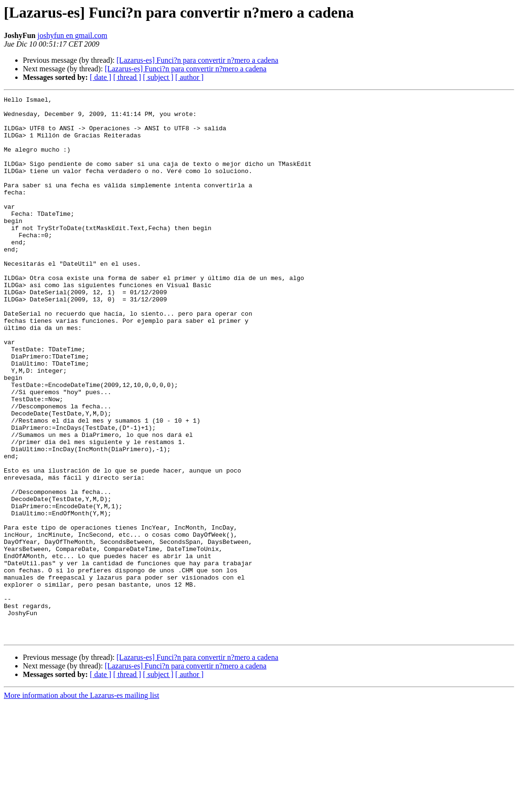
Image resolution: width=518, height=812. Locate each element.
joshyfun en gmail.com (72, 35)
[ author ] (190, 77)
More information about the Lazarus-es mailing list (82, 804)
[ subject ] (158, 77)
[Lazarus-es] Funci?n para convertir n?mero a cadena (197, 60)
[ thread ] (127, 77)
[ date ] (101, 77)
